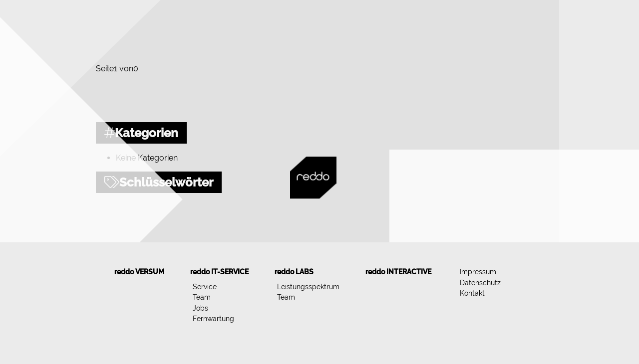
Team (202, 297)
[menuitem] (139, 272)
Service (205, 286)
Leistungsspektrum (308, 286)
